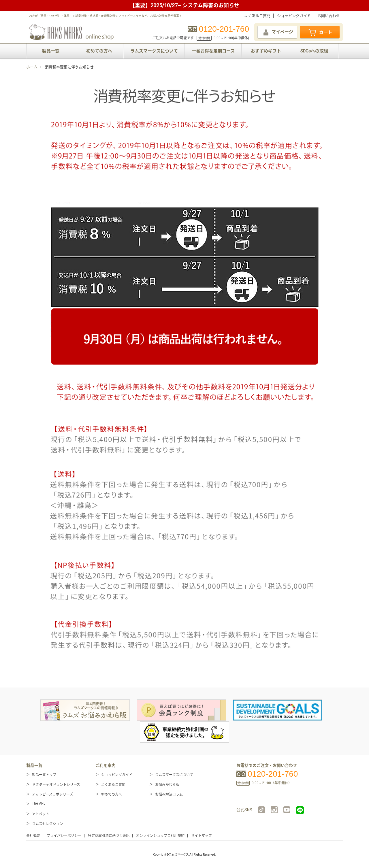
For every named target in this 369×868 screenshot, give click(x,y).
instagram (274, 810)
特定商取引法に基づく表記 (109, 836)
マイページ (278, 32)
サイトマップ (202, 836)
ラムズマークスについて (154, 51)
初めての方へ (99, 51)
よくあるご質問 (257, 16)
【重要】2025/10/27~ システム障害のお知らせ (184, 5)
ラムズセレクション (48, 824)
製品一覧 (51, 51)
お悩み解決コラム (169, 795)
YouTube (287, 810)
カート (320, 33)
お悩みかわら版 (167, 785)
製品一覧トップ (44, 775)
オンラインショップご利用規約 (160, 836)
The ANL (39, 803)
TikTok (261, 810)
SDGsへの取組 (314, 51)
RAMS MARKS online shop (71, 31)
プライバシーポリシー (64, 836)
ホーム (32, 67)
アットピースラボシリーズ (52, 795)
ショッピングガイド (294, 16)
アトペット (41, 814)
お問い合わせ (329, 16)
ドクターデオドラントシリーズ (56, 785)
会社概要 (33, 836)
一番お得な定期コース (213, 51)
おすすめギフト (266, 51)
